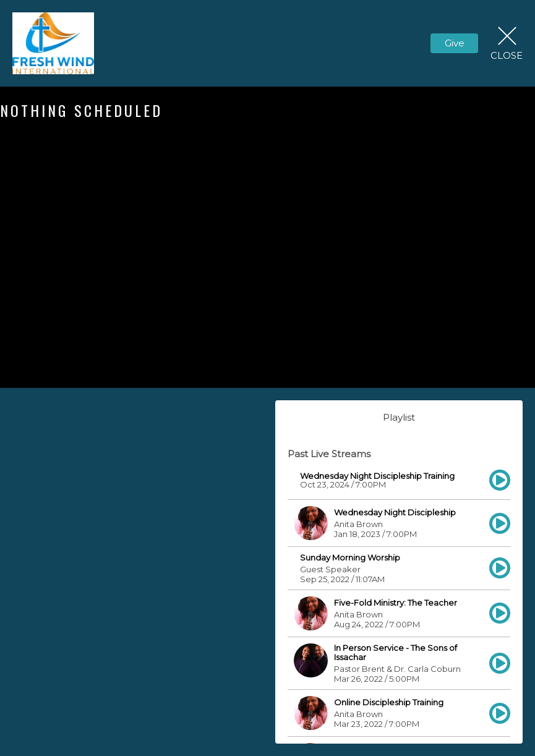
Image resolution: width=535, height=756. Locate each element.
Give (455, 43)
